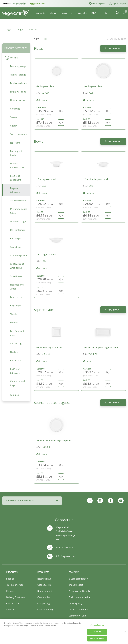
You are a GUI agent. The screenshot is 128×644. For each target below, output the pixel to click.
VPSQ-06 (46, 354)
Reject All (97, 635)
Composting (44, 603)
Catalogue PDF (45, 585)
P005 (91, 93)
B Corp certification (78, 579)
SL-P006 (46, 93)
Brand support (45, 591)
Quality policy (75, 603)
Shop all (10, 579)
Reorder (10, 591)
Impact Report (76, 585)
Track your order (15, 585)
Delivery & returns (15, 597)
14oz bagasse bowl (46, 255)
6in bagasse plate (45, 86)
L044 (44, 261)
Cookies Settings (46, 610)
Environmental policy (79, 597)
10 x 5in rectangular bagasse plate (101, 347)
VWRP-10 (93, 354)
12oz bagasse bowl (46, 179)
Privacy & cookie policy (80, 591)
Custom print (13, 603)
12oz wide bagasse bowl (95, 179)
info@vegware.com (66, 556)
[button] (116, 4)
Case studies (44, 597)
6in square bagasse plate (49, 347)
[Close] (125, 635)
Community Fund (77, 616)
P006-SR (46, 447)
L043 (91, 186)
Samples (11, 610)
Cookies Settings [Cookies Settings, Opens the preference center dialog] (97, 629)
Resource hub (44, 579)
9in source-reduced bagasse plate (53, 440)
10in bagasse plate (93, 86)
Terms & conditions (78, 610)
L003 (44, 186)
